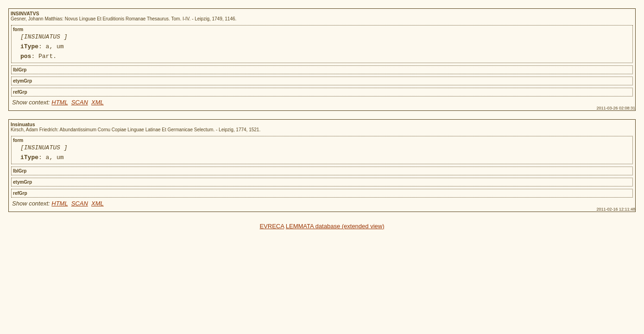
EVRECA (272, 233)
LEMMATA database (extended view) (335, 233)
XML (98, 106)
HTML (60, 106)
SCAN (80, 106)
